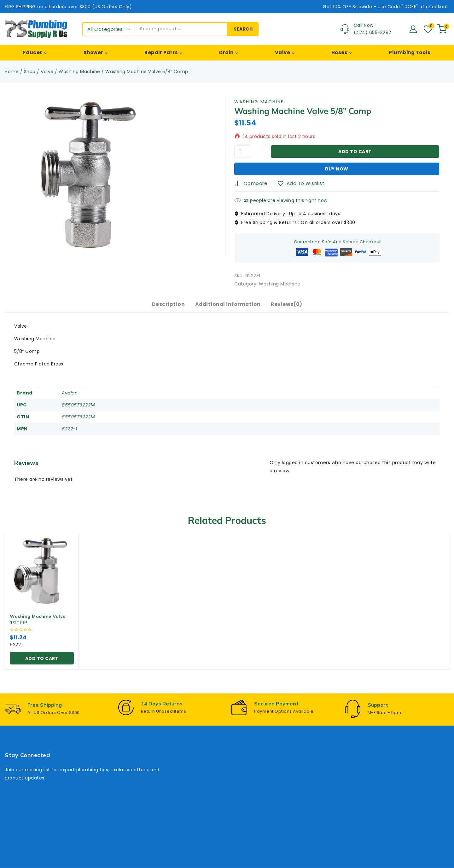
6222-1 (69, 433)
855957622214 (78, 409)
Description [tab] (166, 307)
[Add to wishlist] (303, 183)
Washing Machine (259, 102)
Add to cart (355, 152)
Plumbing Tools (410, 52)
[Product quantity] (242, 152)
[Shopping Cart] (443, 29)
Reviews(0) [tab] (288, 307)
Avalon (69, 397)
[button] (42, 662)
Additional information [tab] (228, 307)
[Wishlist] (427, 29)
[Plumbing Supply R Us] (36, 29)
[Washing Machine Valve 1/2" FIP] (42, 575)
